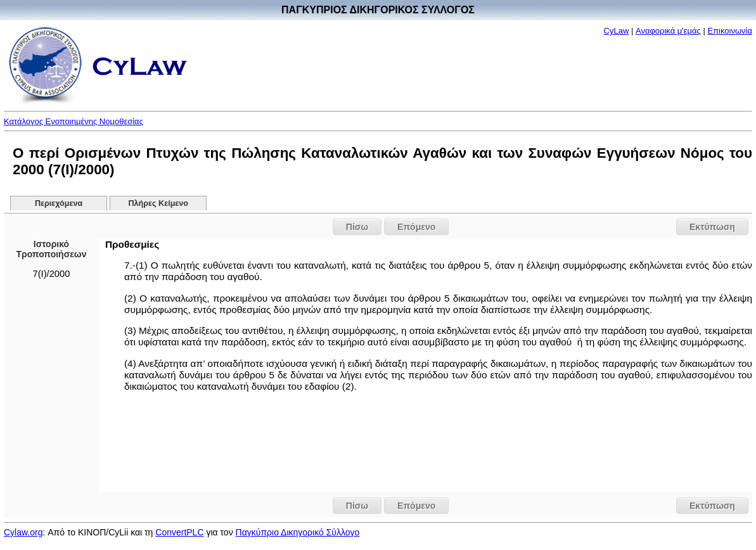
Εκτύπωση (712, 227)
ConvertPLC (179, 532)
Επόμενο (416, 227)
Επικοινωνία (730, 31)
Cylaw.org (23, 532)
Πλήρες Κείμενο (158, 203)
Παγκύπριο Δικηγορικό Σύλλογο (298, 532)
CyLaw (617, 31)
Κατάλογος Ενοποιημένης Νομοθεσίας (74, 121)
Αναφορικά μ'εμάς (668, 31)
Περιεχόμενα (59, 203)
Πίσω (357, 227)
